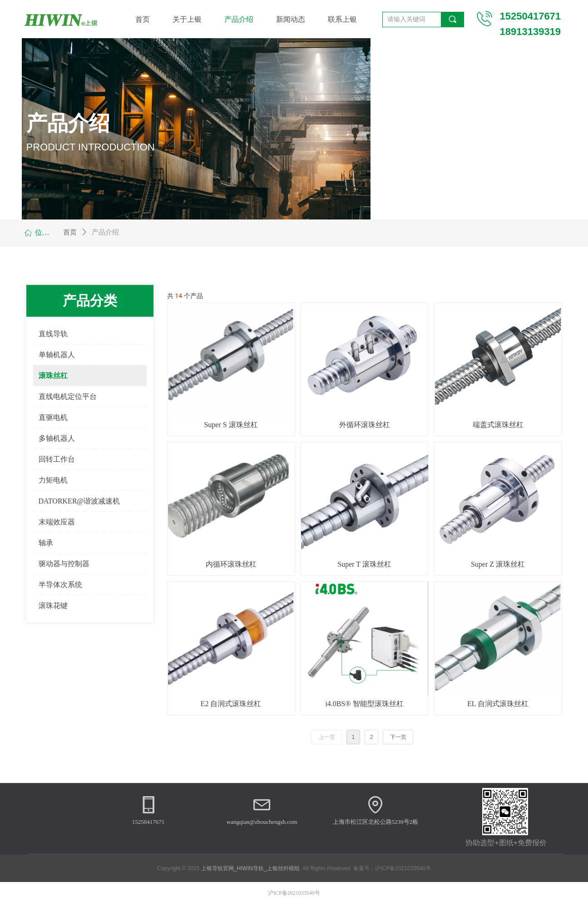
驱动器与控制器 (64, 564)
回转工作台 (57, 459)
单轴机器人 (57, 355)
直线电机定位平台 (68, 396)
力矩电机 (53, 480)
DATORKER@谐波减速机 (79, 501)
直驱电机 (53, 417)
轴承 (46, 543)
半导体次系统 (60, 585)
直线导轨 (53, 334)
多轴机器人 (57, 438)
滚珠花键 (53, 605)
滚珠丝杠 (53, 376)
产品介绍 (105, 232)
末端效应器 (57, 522)
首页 (70, 232)
